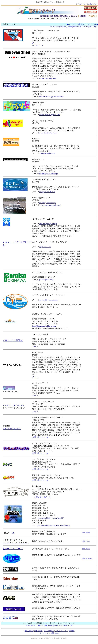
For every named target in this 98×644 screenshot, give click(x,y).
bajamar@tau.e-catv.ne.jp (49, 174)
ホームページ (38, 45)
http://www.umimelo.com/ (51, 205)
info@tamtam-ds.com (47, 192)
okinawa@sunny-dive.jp (48, 224)
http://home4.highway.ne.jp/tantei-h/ (51, 518)
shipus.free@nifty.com (47, 78)
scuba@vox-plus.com (47, 153)
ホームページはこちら (12, 429)
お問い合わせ (92, 4)
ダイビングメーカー (61, 631)
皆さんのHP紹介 (49, 631)
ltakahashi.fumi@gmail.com (50, 115)
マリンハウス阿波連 (13, 340)
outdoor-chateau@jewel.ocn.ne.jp (51, 97)
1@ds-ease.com (45, 247)
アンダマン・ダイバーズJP (13, 405)
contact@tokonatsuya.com (49, 300)
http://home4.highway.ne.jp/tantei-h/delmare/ (54, 525)
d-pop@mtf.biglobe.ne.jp (48, 133)
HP (13, 533)
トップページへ (82, 4)
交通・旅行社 (38, 631)
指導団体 (72, 631)
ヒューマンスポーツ (13, 549)
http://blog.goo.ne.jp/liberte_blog (44, 326)
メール (35, 43)
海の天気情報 (29, 631)
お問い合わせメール (40, 437)
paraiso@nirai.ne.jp (46, 279)
